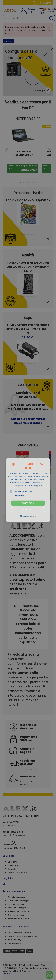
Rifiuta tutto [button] (28, 510)
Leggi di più (39, 486)
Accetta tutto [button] (28, 503)
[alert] (28, 490)
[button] (28, 490)
